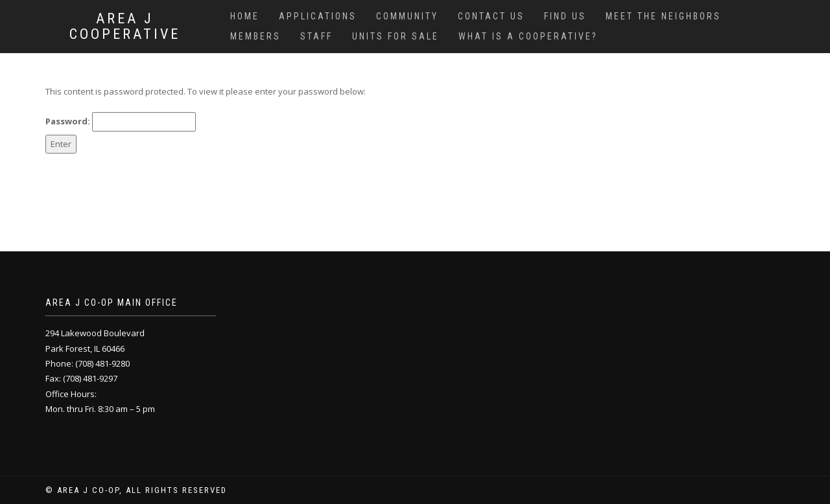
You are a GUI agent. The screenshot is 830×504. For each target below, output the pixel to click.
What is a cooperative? (528, 36)
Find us (565, 16)
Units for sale (396, 36)
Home (245, 16)
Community (407, 16)
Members (255, 36)
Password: (121, 121)
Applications (318, 16)
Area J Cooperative (125, 27)
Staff (316, 36)
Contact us (491, 16)
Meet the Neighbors (663, 16)
